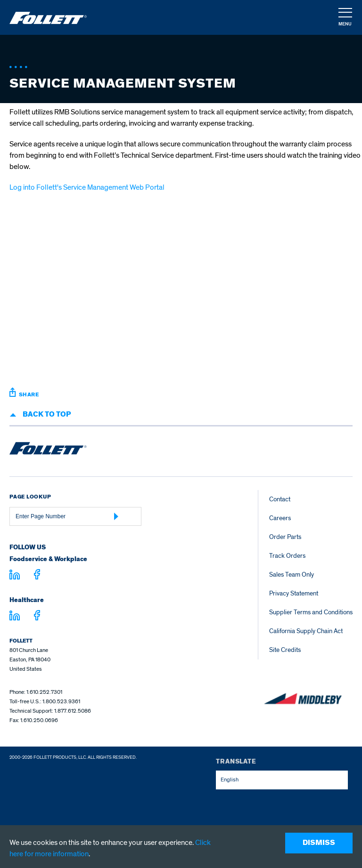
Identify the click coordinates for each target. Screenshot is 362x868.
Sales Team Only (292, 575)
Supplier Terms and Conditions (311, 612)
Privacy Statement (294, 593)
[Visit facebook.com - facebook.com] (37, 576)
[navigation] (345, 18)
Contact (280, 499)
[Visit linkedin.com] (15, 576)
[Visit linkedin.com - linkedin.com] (15, 617)
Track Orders (287, 556)
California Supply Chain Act (306, 631)
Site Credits (285, 650)
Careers (280, 518)
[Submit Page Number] (116, 516)
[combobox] (282, 780)
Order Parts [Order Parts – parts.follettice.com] (285, 537)
